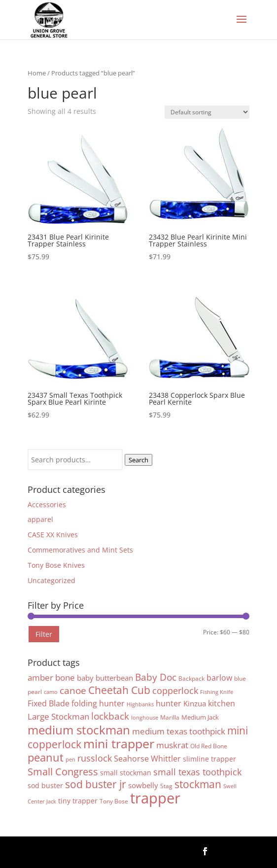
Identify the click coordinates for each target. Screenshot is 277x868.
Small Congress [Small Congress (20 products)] (63, 771)
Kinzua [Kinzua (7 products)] (195, 703)
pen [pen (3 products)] (70, 760)
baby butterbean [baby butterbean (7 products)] (105, 678)
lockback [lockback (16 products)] (110, 716)
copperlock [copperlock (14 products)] (175, 690)
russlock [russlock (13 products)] (95, 758)
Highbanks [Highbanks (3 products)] (140, 704)
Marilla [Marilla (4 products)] (170, 717)
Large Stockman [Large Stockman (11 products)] (58, 716)
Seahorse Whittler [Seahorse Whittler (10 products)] (147, 758)
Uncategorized (52, 580)
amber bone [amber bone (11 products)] (51, 677)
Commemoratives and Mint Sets (80, 550)
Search (138, 460)
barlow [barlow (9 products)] (219, 678)
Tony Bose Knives (56, 565)
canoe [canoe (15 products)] (73, 690)
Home (37, 73)
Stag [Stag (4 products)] (166, 786)
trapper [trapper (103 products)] (155, 798)
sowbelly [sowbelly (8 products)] (143, 785)
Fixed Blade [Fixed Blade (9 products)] (49, 703)
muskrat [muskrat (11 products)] (172, 745)
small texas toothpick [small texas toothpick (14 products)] (197, 772)
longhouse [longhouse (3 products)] (145, 718)
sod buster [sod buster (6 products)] (45, 785)
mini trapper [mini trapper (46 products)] (119, 744)
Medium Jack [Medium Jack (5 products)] (200, 717)
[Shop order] (207, 112)
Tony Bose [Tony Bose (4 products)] (114, 801)
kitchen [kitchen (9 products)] (222, 703)
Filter (44, 634)
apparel (40, 519)
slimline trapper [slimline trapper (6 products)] (209, 759)
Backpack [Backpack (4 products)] (191, 678)
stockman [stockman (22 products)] (198, 784)
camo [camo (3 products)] (51, 692)
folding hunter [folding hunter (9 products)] (98, 703)
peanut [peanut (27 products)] (46, 757)
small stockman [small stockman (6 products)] (126, 773)
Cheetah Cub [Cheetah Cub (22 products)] (119, 690)
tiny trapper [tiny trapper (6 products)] (78, 801)
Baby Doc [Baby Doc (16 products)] (156, 677)
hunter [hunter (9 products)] (169, 703)
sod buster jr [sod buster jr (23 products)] (96, 784)
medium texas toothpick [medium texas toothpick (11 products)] (179, 731)
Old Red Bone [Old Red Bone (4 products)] (209, 746)
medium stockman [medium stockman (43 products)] (79, 730)
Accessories (47, 504)
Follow (233, 851)
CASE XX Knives (53, 535)
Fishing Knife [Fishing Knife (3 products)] (217, 692)
